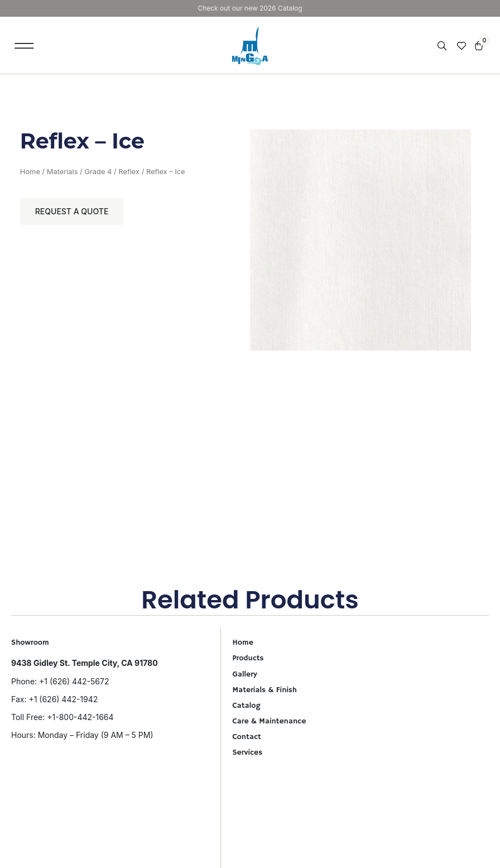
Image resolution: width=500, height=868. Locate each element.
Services (247, 752)
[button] (24, 45)
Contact (246, 737)
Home (30, 172)
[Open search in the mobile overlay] (443, 46)
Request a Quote (72, 211)
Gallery (244, 674)
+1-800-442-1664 (80, 717)
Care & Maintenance (269, 721)
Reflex (129, 172)
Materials (62, 172)
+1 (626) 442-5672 (74, 681)
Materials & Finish (265, 690)
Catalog (246, 706)
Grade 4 (98, 172)
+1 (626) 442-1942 (63, 699)
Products (248, 658)
